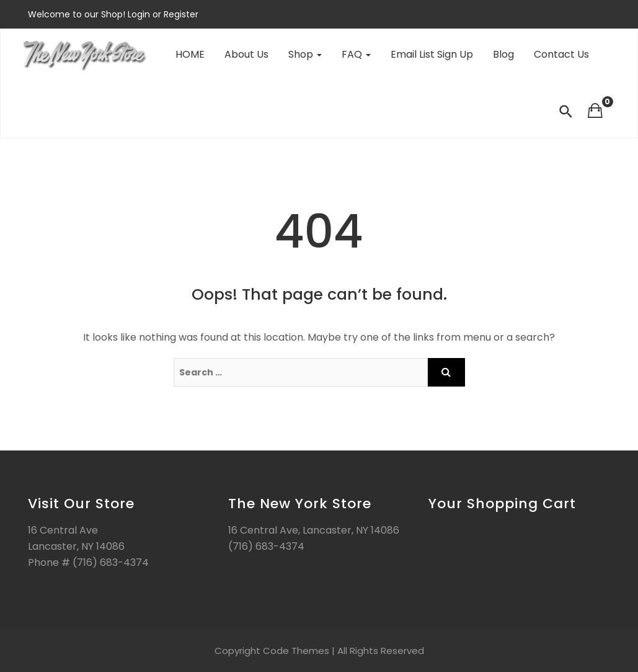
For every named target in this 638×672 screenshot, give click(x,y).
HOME (190, 54)
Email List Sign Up (432, 54)
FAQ (356, 54)
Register (180, 14)
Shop (305, 54)
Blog (503, 54)
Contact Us (561, 54)
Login (140, 14)
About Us (246, 54)
